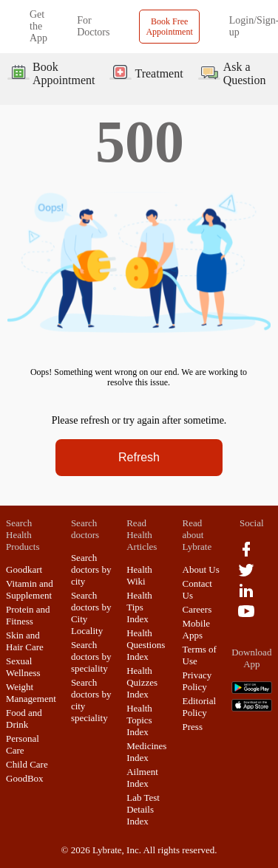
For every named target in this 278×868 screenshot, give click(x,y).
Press (193, 727)
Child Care (27, 764)
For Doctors (93, 26)
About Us (201, 569)
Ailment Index (142, 778)
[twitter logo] (246, 575)
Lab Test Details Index (143, 809)
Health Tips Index (139, 607)
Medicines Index (146, 752)
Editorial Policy (200, 707)
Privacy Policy (197, 681)
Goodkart (24, 569)
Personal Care (23, 744)
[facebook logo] (246, 555)
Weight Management (31, 693)
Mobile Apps (197, 629)
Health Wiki (139, 575)
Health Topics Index (139, 720)
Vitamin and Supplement (30, 589)
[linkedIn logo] (246, 596)
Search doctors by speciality (91, 657)
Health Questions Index (146, 645)
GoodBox (25, 778)
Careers (197, 609)
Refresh (139, 457)
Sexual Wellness (23, 667)
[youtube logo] (246, 617)
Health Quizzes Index (142, 682)
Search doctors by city (91, 569)
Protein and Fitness (28, 615)
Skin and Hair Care (25, 641)
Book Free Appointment (169, 27)
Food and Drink (24, 719)
